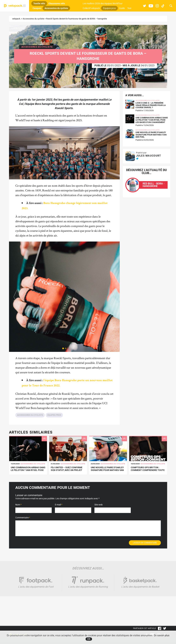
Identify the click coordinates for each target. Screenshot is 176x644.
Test (129, 8)
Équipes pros (109, 8)
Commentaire (23, 518)
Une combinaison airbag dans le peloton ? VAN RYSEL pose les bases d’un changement (152, 120)
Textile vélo (39, 3)
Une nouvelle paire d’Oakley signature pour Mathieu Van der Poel (151, 135)
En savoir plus (162, 635)
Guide (122, 8)
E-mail (59, 505)
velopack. (16, 19)
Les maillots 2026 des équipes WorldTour (103, 3)
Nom (18, 505)
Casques (37, 8)
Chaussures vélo (57, 3)
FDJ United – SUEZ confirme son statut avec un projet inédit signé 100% (67, 470)
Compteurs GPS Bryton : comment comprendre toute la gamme (148, 470)
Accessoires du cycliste (56, 8)
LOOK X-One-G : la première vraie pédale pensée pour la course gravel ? (151, 105)
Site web (99, 505)
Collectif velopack (91, 8)
